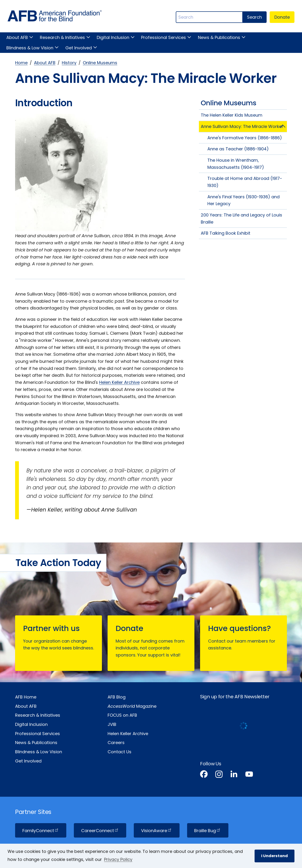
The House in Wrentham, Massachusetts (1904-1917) (236, 164)
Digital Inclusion (113, 37)
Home (21, 63)
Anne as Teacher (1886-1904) (238, 149)
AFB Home (26, 697)
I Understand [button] (275, 856)
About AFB (17, 37)
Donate (282, 17)
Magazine (132, 706)
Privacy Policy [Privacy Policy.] (118, 859)
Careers (116, 743)
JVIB (112, 724)
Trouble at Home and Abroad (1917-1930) (245, 182)
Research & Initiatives (62, 37)
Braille (208, 831)
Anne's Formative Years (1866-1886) (245, 138)
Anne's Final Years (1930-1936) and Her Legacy (243, 200)
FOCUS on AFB (122, 715)
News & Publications (219, 37)
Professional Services (164, 37)
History (69, 63)
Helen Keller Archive (119, 382)
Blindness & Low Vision (30, 48)
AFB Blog (117, 697)
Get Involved (79, 48)
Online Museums (100, 63)
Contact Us (120, 752)
